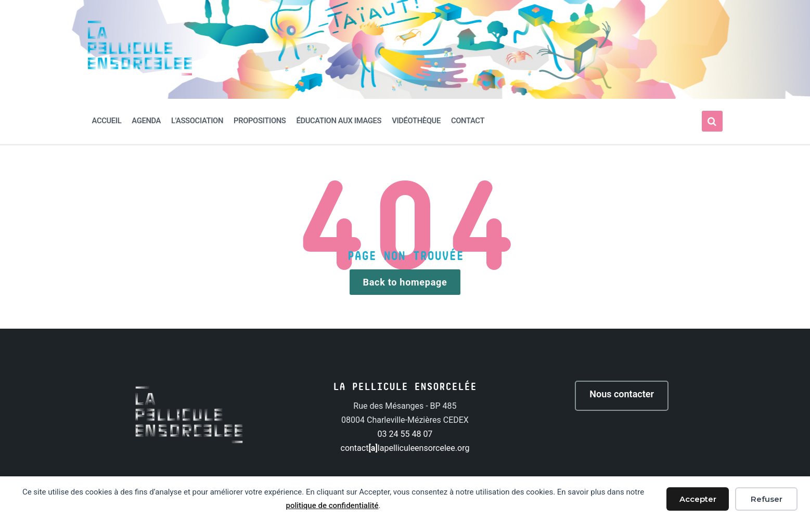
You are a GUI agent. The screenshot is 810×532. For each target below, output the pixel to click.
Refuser (767, 499)
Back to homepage (405, 282)
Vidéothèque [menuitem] (416, 121)
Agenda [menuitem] (146, 121)
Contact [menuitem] (468, 121)
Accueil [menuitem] (107, 121)
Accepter (698, 499)
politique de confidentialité (332, 505)
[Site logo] (140, 73)
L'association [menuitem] (197, 121)
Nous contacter (622, 394)
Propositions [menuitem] (260, 121)
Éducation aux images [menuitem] (339, 121)
